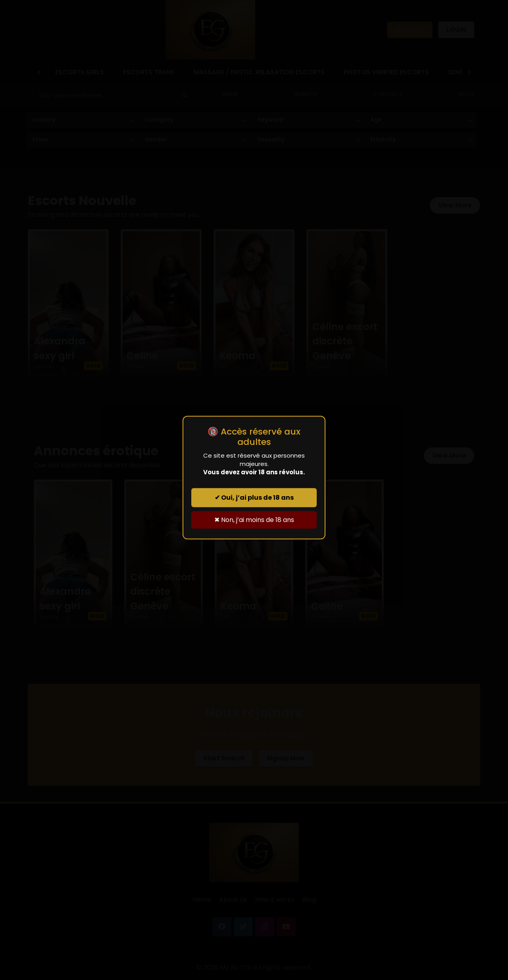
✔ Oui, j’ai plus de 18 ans (254, 498)
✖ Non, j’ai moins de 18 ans (254, 520)
